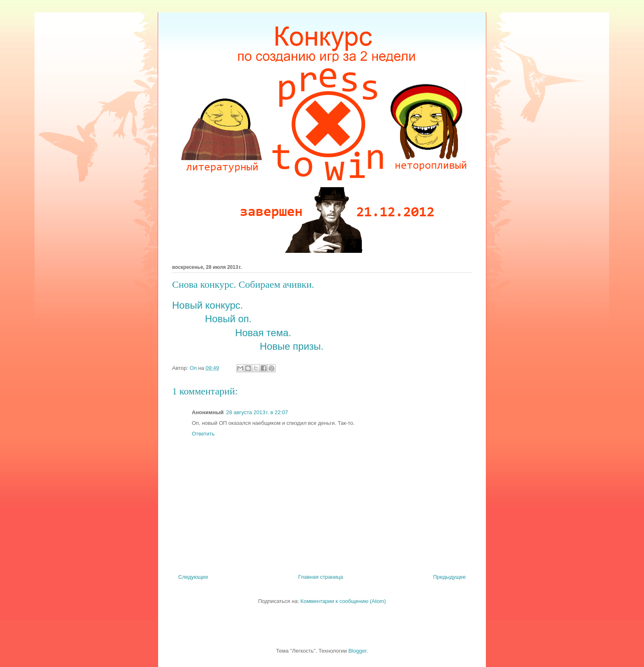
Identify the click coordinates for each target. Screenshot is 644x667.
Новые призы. (291, 346)
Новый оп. (228, 319)
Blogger (357, 651)
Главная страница (321, 577)
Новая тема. (263, 333)
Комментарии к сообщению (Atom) (343, 601)
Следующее (193, 577)
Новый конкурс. (208, 305)
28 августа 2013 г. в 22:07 (257, 412)
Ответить (203, 434)
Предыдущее (449, 577)
